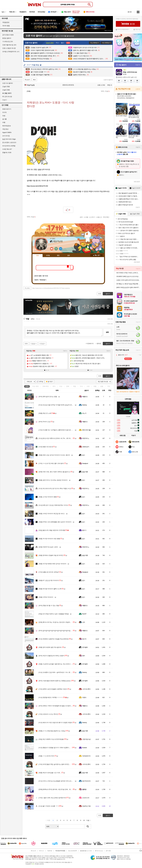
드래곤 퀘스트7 (7, 149)
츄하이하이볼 (86, 430)
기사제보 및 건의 (8, 42)
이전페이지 (90, 344)
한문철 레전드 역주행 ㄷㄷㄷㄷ (51, 697)
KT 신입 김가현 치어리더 (49, 580)
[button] (45, 370)
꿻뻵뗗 (84, 789)
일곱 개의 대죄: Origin (9, 139)
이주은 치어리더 (46, 597)
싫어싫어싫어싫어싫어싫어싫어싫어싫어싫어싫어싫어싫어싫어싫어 (62, 631)
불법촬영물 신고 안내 (86, 851)
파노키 (84, 413)
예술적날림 (30, 85)
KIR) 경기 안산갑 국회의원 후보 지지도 (53, 505)
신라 (84, 622)
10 (84, 820)
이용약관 (50, 851)
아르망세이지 (86, 756)
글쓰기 (108, 376)
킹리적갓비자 (86, 781)
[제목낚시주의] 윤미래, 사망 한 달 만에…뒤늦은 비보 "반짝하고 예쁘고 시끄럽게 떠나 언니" (70, 789)
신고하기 (92, 217)
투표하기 (128, 359)
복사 (34, 80)
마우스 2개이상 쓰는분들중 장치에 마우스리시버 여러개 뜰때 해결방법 (64, 781)
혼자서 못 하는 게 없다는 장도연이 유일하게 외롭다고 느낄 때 (61, 622)
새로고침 (110, 319)
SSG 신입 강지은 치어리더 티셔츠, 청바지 (54, 455)
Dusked (84, 748)
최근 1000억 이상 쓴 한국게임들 (51, 739)
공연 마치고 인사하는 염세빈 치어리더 (53, 480)
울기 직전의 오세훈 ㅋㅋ (49, 806)
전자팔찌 (85, 647)
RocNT (84, 614)
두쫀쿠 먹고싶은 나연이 (48, 547)
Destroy (84, 405)
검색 (88, 826)
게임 (74, 386)
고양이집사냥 (86, 739)
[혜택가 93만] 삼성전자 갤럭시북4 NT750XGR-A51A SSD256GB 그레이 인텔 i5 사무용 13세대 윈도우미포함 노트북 (128, 287)
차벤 (4, 116)
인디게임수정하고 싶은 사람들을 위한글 (54, 614)
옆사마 (84, 639)
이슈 (35, 386)
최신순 (38, 319)
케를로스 (85, 397)
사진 (88, 386)
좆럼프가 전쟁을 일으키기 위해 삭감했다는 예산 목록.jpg (59, 748)
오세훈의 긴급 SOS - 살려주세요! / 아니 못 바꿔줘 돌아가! (59, 672)
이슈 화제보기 (106, 43)
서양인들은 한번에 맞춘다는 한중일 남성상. (55, 681)
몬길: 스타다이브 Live (130, 72)
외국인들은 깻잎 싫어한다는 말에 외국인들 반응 (56, 764)
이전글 (42, 344)
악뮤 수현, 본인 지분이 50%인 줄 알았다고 (54, 472)
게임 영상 (5, 129)
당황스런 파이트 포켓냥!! (49, 572)
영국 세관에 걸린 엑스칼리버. (50, 647)
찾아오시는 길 (99, 851)
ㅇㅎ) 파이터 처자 (46, 756)
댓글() (107, 91)
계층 (95, 386)
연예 (46, 386)
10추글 (41, 382)
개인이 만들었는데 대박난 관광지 (51, 656)
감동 (102, 386)
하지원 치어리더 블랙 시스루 (50, 589)
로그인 (130, 12)
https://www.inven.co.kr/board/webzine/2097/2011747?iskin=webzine (51, 288)
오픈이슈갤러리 (108, 80)
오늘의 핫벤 (6, 87)
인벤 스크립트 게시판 (9, 48)
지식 (81, 386)
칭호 (69, 256)
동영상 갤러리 (7, 38)
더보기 (61, 249)
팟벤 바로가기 (7, 109)
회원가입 (138, 29)
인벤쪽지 (52, 249)
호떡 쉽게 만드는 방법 (48, 397)
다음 (88, 820)
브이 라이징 (6, 136)
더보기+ (65, 351)
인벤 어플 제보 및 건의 (9, 45)
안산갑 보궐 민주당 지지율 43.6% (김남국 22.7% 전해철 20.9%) (61, 405)
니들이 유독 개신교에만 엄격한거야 (52, 798)
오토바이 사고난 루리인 (48, 714)
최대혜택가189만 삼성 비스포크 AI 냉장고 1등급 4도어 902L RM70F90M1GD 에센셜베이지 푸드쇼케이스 (128, 276)
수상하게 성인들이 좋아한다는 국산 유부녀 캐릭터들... (58, 664)
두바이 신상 (44, 422)
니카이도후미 (86, 689)
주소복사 (27, 288)
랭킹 (58, 256)
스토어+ (138, 89)
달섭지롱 (85, 472)
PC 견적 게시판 (7, 97)
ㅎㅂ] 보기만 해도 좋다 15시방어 (51, 463)
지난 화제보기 (95, 43)
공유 (81, 217)
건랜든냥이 (86, 447)
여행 (4, 122)
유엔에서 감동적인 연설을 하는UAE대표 (54, 639)
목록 (102, 91)
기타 (109, 386)
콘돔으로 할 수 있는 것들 (49, 606)
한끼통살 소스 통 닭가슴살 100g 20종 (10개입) (128, 284)
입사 (84, 455)
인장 (37, 256)
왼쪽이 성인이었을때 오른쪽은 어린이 (53, 689)
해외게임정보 (7, 126)
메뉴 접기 (96, 255)
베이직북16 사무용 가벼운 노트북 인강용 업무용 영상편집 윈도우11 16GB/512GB (128, 273)
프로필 (48, 256)
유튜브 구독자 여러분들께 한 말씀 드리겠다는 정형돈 (58, 706)
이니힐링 (56, 249)
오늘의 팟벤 (6, 90)
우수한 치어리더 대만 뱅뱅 (49, 539)
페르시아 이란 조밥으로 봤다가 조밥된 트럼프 (55, 723)
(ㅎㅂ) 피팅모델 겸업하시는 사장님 (52, 731)
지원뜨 (84, 697)
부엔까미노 (86, 438)
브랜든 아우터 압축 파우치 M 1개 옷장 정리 (128, 280)
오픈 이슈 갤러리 (8, 83)
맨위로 (99, 344)
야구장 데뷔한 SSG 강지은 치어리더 (52, 564)
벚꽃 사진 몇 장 (46, 447)
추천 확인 (106, 217)
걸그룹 (4, 119)
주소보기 (27, 80)
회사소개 (33, 851)
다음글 (33, 344)
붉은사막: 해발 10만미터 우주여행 (52, 530)
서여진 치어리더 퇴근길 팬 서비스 (52, 514)
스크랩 (86, 217)
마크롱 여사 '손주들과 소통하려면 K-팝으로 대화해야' (58, 430)
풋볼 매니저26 (7, 153)
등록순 (33, 319)
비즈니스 (41, 851)
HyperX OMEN (7, 132)
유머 (54, 386)
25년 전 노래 (45, 413)
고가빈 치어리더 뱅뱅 (48, 497)
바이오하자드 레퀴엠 (9, 146)
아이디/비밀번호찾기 (123, 29)
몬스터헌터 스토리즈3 (9, 142)
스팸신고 (99, 217)
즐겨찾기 (50, 382)
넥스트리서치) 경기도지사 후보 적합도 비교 (55, 488)
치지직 (4, 112)
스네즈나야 (86, 798)
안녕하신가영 (86, 806)
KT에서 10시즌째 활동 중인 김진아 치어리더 (55, 522)
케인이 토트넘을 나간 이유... (50, 773)
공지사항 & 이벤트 (8, 35)
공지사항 (108, 851)
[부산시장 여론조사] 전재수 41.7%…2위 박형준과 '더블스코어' (61, 438)
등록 (107, 332)
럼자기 (84, 530)
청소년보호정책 (73, 851)
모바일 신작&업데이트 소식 (11, 52)
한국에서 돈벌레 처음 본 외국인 (51, 555)
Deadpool (85, 463)
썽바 (84, 656)
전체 (27, 386)
